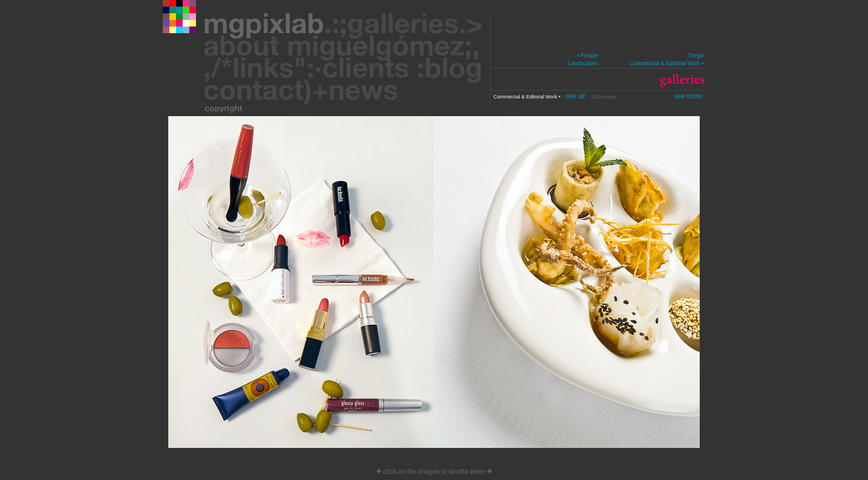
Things (695, 56)
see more (688, 96)
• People (588, 56)
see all (576, 96)
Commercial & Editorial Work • (666, 63)
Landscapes (583, 63)
